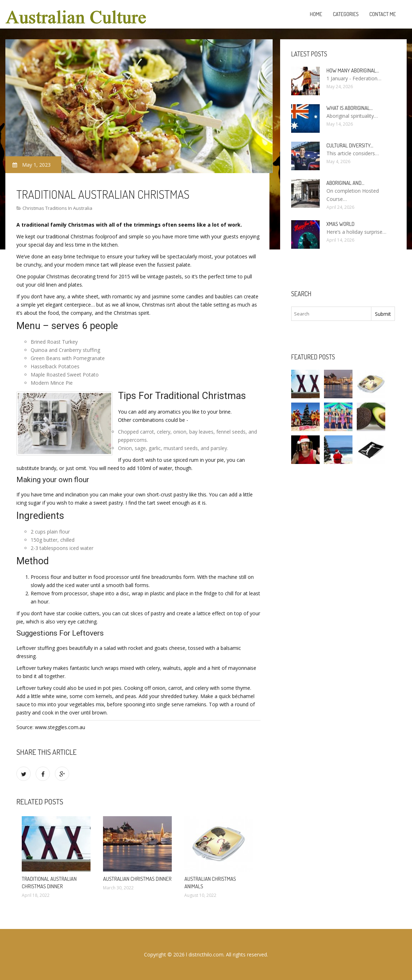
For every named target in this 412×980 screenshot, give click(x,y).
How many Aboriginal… (353, 70)
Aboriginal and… (346, 183)
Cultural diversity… (350, 145)
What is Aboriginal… (350, 108)
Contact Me (383, 14)
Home (316, 14)
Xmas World (341, 224)
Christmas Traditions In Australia (57, 208)
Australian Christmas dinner (137, 879)
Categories (346, 14)
